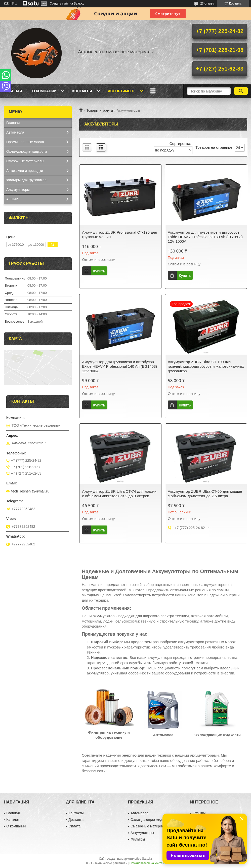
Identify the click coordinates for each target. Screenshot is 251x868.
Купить (99, 271)
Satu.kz (147, 859)
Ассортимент (121, 91)
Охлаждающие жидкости (27, 151)
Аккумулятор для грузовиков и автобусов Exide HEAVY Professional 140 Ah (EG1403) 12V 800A (119, 366)
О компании (44, 91)
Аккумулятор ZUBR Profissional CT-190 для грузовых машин (119, 235)
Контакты (82, 91)
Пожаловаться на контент (148, 863)
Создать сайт (59, 4)
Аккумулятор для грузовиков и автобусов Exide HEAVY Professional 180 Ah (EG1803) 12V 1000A (205, 237)
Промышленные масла (25, 142)
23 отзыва (207, 4)
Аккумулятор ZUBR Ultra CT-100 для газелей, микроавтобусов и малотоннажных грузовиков (206, 366)
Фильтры (138, 839)
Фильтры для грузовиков (26, 180)
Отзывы (199, 813)
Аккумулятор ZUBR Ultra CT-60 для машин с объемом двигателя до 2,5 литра (205, 494)
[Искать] (241, 91)
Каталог (13, 820)
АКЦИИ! (13, 199)
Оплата (74, 826)
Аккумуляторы (18, 190)
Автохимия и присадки (25, 171)
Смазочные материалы (25, 161)
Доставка (76, 820)
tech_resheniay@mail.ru (30, 491)
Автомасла (15, 132)
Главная (14, 91)
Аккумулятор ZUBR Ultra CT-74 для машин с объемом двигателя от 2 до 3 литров (119, 494)
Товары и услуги (100, 110)
